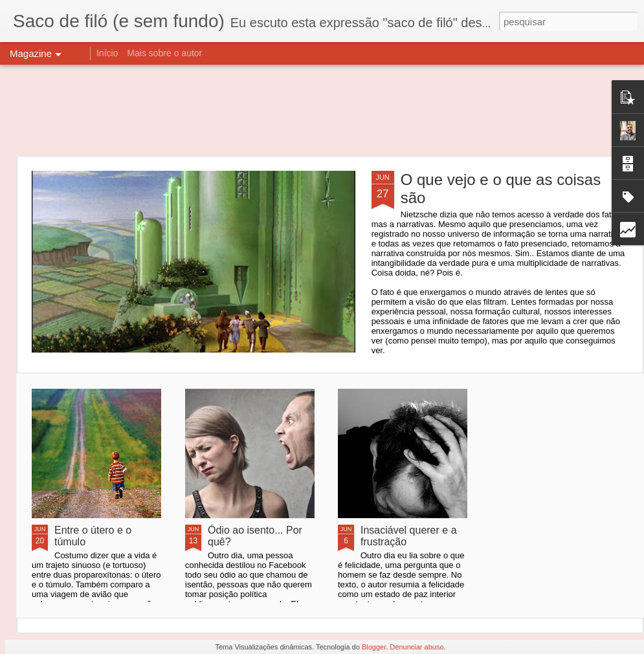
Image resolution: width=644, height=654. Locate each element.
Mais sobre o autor (164, 53)
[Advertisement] (322, 110)
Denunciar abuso (416, 647)
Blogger (374, 647)
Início (107, 53)
